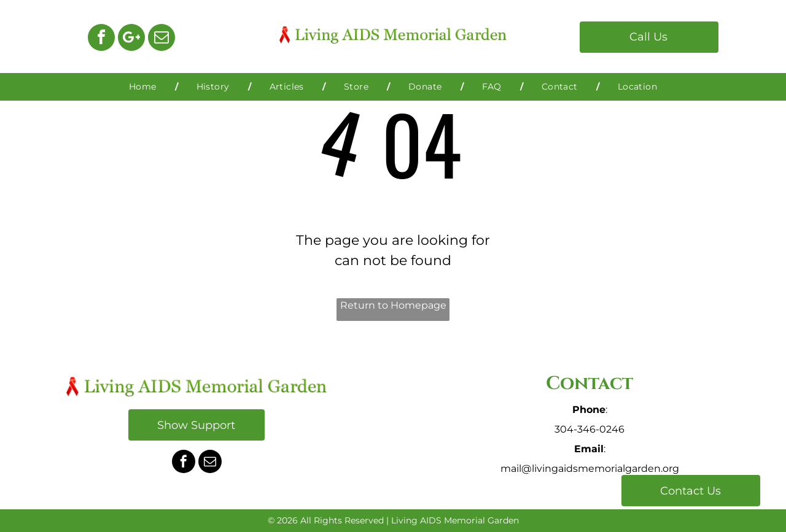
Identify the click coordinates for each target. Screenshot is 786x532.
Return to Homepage (393, 305)
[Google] (131, 39)
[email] (161, 39)
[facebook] (101, 39)
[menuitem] (144, 87)
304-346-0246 (589, 429)
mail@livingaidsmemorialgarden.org (590, 468)
